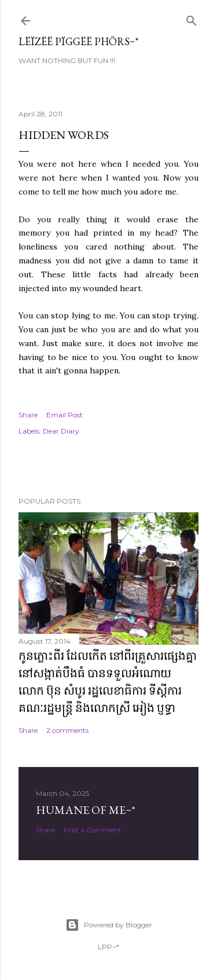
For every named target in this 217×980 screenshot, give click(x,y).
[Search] (192, 18)
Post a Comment (93, 830)
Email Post (65, 415)
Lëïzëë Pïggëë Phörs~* (79, 41)
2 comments (67, 730)
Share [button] (28, 415)
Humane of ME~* (86, 810)
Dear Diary (61, 431)
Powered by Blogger (109, 925)
